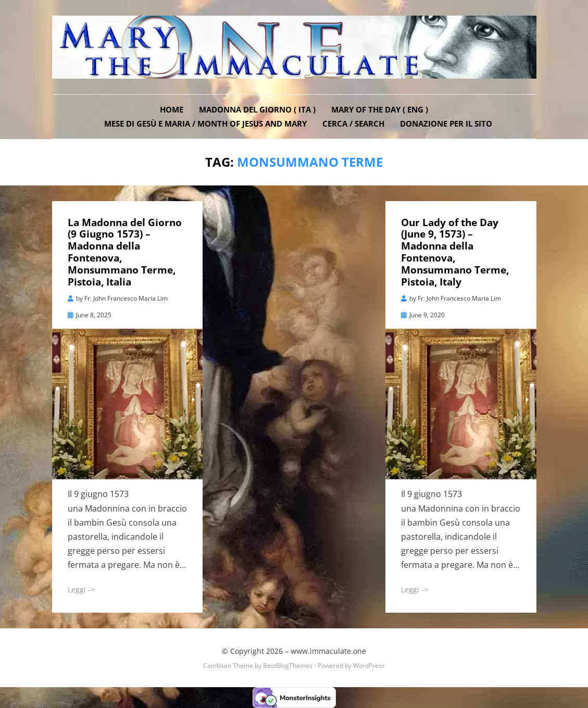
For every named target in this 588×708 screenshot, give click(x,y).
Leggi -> (81, 589)
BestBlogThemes (288, 666)
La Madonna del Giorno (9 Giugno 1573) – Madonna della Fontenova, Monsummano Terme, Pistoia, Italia (125, 252)
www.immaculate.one (328, 651)
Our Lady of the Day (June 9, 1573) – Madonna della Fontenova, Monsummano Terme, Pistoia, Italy (455, 252)
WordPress (369, 666)
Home (172, 109)
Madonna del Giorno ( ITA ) (257, 109)
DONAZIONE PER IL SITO (446, 123)
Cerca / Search (353, 123)
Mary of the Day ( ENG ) (380, 109)
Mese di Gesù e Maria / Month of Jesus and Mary (205, 123)
